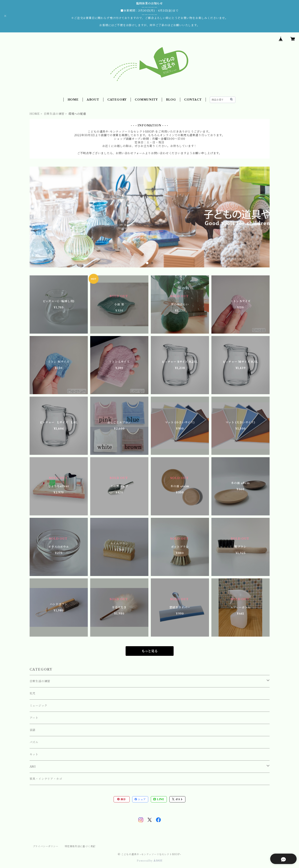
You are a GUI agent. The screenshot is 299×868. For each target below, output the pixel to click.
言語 (33, 730)
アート (34, 718)
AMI (33, 767)
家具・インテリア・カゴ (46, 779)
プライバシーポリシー (46, 846)
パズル (34, 742)
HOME (73, 100)
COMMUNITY (146, 100)
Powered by (149, 861)
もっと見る (150, 651)
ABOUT (93, 100)
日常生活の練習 (54, 114)
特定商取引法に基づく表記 (80, 846)
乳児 (33, 693)
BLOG (171, 100)
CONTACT (193, 100)
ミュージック (38, 706)
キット (34, 754)
